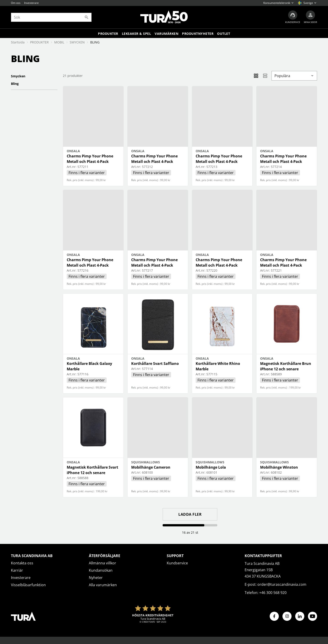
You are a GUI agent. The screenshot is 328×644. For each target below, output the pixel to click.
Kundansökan (101, 570)
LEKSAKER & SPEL (137, 34)
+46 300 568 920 (273, 593)
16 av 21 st (190, 532)
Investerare (31, 3)
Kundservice (177, 563)
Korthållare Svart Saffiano (155, 364)
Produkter (108, 34)
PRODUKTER (39, 42)
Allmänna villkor (102, 563)
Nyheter (96, 578)
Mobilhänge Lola (211, 467)
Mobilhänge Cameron (151, 467)
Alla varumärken (103, 585)
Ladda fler (190, 514)
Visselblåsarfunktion (28, 585)
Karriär (17, 570)
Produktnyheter (198, 34)
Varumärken (167, 34)
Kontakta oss (22, 563)
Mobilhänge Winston (279, 467)
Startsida (18, 42)
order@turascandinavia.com (282, 584)
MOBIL (59, 42)
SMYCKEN (77, 42)
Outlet (224, 34)
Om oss (16, 3)
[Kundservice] (293, 17)
